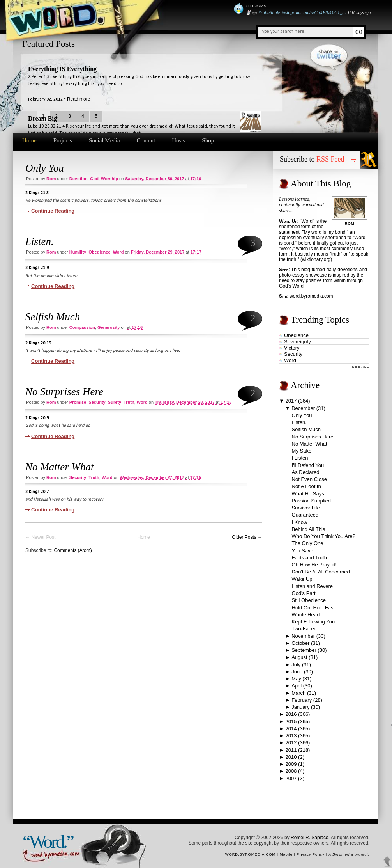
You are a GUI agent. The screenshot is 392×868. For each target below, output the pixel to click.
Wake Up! (303, 579)
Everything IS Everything (62, 69)
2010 (291, 757)
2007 (291, 778)
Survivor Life (306, 508)
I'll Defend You (308, 465)
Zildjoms (256, 6)
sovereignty (298, 342)
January (300, 707)
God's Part (304, 593)
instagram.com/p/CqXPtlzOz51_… (314, 12)
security (97, 402)
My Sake (302, 451)
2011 (291, 750)
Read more (79, 99)
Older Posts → (247, 537)
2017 (291, 401)
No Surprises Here (64, 392)
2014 (291, 729)
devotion (79, 179)
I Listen (300, 458)
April (297, 686)
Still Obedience (309, 600)
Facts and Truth (309, 558)
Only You (45, 168)
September (304, 650)
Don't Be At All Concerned (321, 572)
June (297, 672)
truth (129, 402)
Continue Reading (53, 211)
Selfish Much (53, 317)
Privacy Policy (310, 854)
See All (360, 367)
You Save (303, 551)
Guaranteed (305, 515)
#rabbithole (269, 12)
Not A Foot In (306, 486)
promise (78, 402)
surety (115, 402)
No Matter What (60, 467)
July (296, 665)
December (303, 408)
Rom (51, 179)
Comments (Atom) (73, 550)
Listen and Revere (313, 586)
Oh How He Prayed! (314, 565)
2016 (291, 714)
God (94, 179)
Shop (208, 140)
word (118, 252)
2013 (291, 736)
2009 (291, 764)
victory (292, 348)
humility (78, 252)
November (303, 636)
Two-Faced (304, 629)
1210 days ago (359, 13)
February (302, 700)
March (298, 693)
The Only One (308, 543)
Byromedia (343, 854)
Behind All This (309, 529)
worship (109, 179)
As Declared (306, 472)
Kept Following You (313, 622)
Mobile (286, 854)
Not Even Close (309, 479)
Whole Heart (306, 615)
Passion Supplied (311, 501)
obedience (99, 252)
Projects (63, 140)
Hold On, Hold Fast (313, 608)
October (300, 643)
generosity (109, 327)
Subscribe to (312, 159)
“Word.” (48, 841)
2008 (291, 771)
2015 (291, 722)
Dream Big (42, 118)
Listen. (40, 241)
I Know (300, 522)
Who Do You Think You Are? (324, 536)
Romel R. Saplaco (310, 838)
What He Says (308, 494)
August (299, 657)
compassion (82, 327)
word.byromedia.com (311, 296)
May (296, 679)
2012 (291, 743)
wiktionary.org (316, 259)
